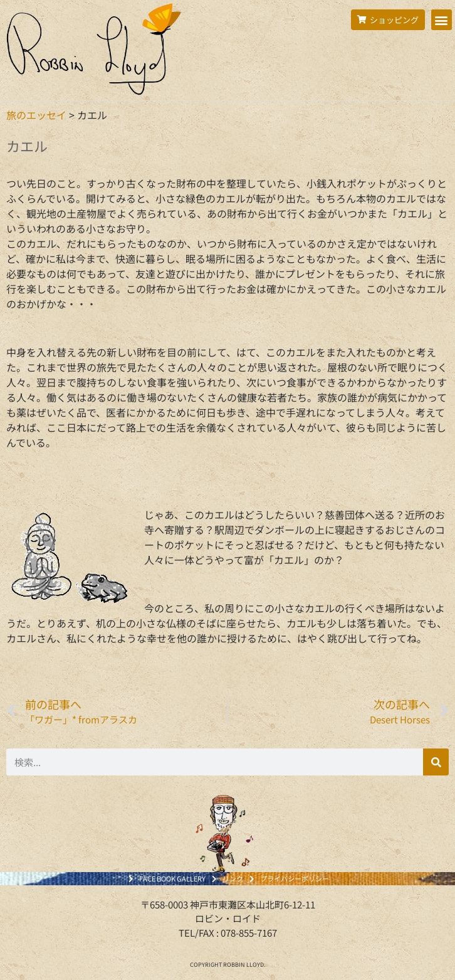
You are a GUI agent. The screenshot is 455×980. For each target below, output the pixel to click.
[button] (442, 20)
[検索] (436, 762)
